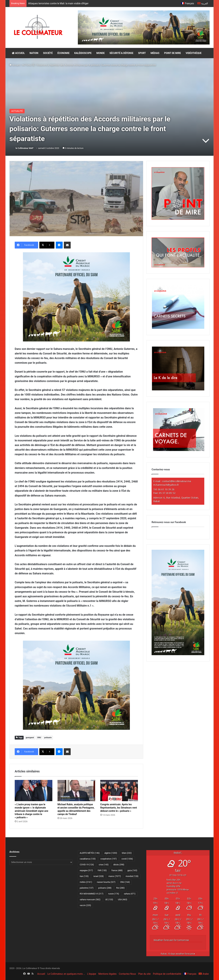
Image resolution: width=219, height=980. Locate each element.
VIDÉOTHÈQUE (194, 53)
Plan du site (144, 974)
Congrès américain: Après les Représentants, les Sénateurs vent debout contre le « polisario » (119, 808)
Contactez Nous (127, 974)
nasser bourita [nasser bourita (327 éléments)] (106, 882)
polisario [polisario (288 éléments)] (105, 888)
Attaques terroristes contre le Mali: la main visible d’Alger (59, 3)
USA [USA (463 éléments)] (123, 900)
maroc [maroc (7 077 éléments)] (115, 876)
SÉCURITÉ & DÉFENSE (121, 53)
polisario (48, 738)
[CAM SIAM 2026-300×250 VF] (76, 297)
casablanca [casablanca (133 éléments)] (88, 859)
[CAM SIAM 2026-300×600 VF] (178, 654)
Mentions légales (107, 974)
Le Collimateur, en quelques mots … (66, 974)
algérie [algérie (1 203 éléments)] (111, 853)
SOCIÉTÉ (48, 53)
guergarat (30, 738)
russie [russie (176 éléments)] (114, 894)
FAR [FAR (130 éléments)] (102, 870)
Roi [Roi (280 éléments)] (121, 888)
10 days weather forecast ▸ (178, 954)
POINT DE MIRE (172, 53)
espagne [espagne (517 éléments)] (86, 870)
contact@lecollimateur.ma (176, 481)
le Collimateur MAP (24, 148)
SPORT (142, 53)
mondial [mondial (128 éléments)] (132, 876)
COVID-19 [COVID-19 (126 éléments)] (87, 865)
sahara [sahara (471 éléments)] (130, 894)
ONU (39, 738)
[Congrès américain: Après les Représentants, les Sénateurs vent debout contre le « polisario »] (119, 791)
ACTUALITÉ (28, 65)
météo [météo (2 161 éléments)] (86, 882)
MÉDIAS (155, 53)
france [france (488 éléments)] (117, 870)
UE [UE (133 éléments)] (109, 900)
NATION (34, 53)
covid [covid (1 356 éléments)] (127, 859)
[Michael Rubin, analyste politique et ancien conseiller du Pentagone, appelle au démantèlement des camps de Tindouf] (76, 791)
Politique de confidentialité (167, 974)
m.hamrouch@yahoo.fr (166, 485)
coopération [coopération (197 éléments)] (109, 859)
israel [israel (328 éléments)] (99, 876)
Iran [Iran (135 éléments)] (84, 876)
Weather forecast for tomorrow (171, 940)
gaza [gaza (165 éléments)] (132, 870)
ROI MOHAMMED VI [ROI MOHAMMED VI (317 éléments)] (92, 894)
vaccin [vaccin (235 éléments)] (85, 905)
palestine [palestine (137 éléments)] (87, 888)
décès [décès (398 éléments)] (119, 865)
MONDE (101, 53)
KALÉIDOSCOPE (83, 53)
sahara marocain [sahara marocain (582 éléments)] (90, 900)
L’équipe (92, 974)
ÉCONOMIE (63, 53)
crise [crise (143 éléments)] (104, 865)
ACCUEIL (18, 53)
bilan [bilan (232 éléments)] (127, 853)
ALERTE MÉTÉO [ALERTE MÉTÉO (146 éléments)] (90, 853)
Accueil (15, 65)
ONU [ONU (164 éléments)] (125, 882)
